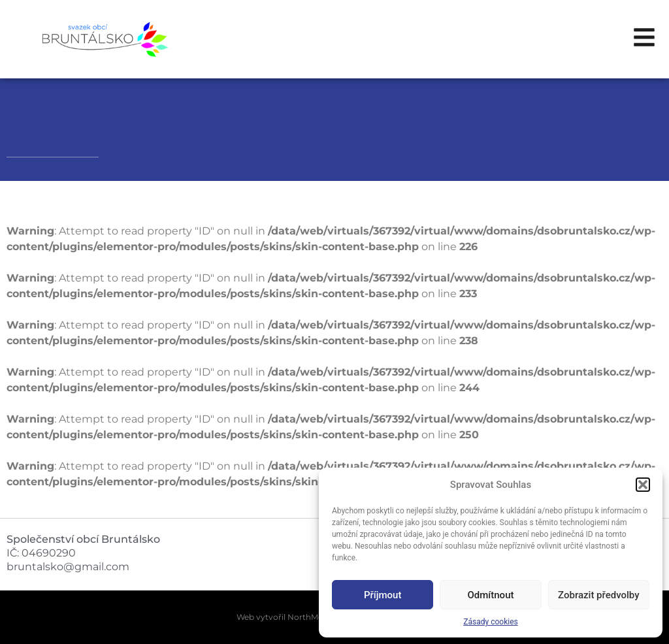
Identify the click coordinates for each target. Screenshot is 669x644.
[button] (643, 485)
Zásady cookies (490, 622)
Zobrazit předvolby (599, 595)
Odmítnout (491, 595)
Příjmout (383, 595)
